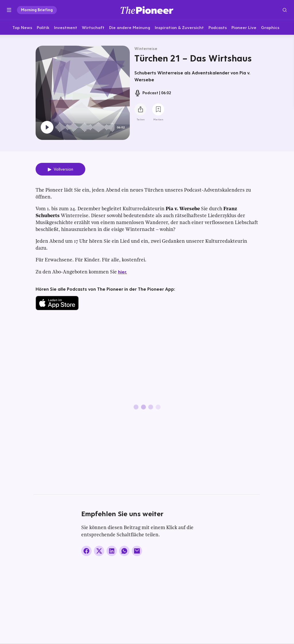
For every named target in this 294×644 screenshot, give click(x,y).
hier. (122, 272)
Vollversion (63, 169)
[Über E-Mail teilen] (137, 551)
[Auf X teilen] (99, 551)
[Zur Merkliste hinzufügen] (158, 110)
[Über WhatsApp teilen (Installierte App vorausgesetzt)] (124, 551)
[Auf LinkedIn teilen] (112, 551)
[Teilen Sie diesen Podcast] (140, 110)
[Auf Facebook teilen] (86, 551)
